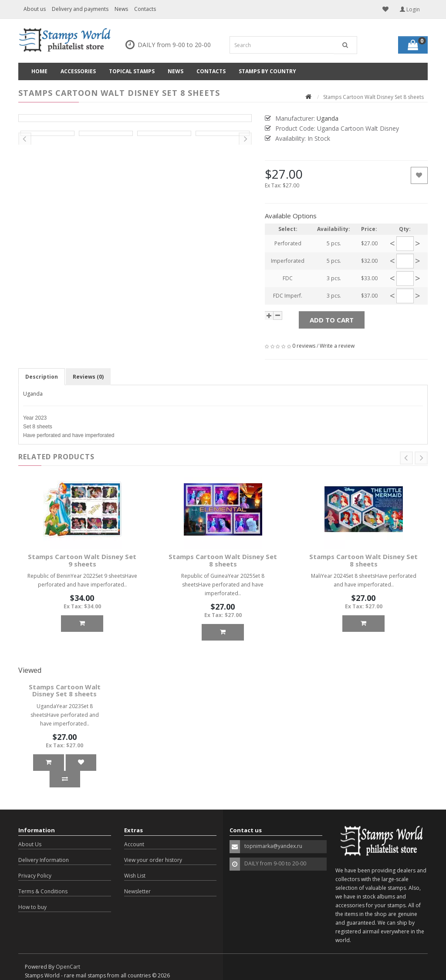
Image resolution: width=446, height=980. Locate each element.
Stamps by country (267, 71)
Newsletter (137, 891)
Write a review (337, 346)
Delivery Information (44, 860)
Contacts (145, 9)
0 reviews (304, 346)
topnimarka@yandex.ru (273, 846)
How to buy (32, 907)
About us (35, 9)
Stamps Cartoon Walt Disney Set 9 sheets (82, 560)
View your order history (153, 860)
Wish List (135, 876)
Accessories (78, 71)
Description (42, 377)
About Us (30, 844)
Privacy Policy (35, 876)
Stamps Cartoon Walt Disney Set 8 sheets (223, 560)
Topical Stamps (132, 71)
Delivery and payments (80, 9)
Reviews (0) (88, 377)
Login (410, 9)
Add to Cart (332, 320)
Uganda (33, 394)
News (121, 9)
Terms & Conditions (43, 891)
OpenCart (68, 967)
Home (39, 71)
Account (134, 844)
